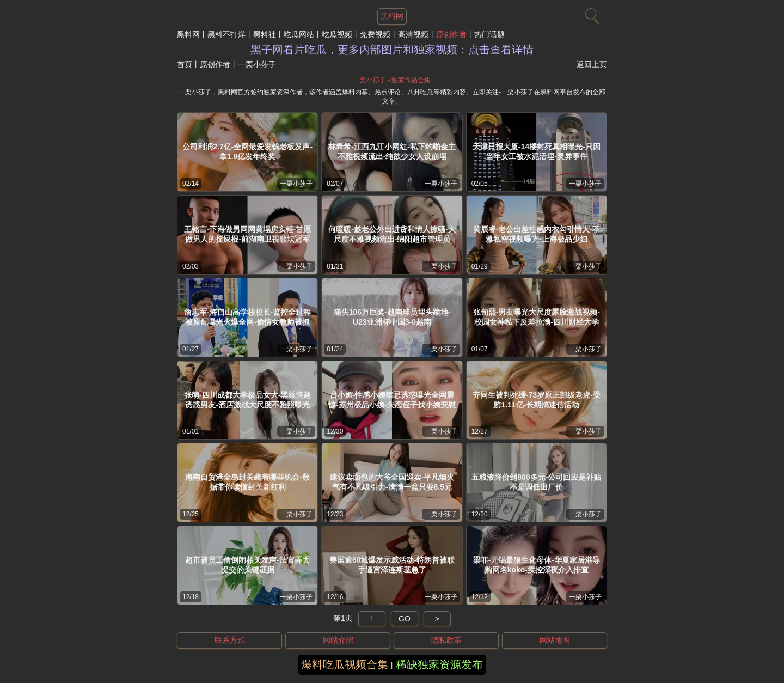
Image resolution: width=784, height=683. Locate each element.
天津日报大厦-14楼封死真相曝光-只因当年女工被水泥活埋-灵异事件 (537, 151)
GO (405, 619)
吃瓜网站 (299, 34)
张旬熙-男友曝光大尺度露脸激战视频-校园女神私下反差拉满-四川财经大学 (537, 317)
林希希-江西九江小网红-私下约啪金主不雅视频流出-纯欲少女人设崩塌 (392, 151)
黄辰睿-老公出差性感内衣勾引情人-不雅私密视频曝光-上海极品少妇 (537, 234)
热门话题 (489, 34)
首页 (185, 64)
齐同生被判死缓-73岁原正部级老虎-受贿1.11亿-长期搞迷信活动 (537, 400)
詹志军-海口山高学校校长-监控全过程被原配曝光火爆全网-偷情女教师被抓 (247, 317)
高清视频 (413, 34)
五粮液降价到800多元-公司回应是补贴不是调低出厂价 (536, 482)
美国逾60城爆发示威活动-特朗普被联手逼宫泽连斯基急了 (392, 565)
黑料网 (188, 34)
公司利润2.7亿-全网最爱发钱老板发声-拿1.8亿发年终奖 (247, 151)
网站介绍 (338, 640)
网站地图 (555, 640)
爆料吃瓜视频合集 (345, 664)
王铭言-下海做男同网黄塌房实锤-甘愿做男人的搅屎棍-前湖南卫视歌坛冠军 (247, 234)
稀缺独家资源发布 (439, 664)
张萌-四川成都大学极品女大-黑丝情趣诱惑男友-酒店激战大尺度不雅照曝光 (247, 400)
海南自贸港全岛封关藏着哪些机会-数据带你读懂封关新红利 (247, 482)
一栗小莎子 (296, 184)
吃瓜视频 (337, 34)
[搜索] (591, 14)
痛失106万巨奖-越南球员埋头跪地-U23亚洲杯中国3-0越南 (392, 317)
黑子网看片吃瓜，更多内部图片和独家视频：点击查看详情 (392, 50)
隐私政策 (446, 640)
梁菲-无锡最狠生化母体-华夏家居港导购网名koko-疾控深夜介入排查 (537, 565)
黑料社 (265, 34)
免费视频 (375, 34)
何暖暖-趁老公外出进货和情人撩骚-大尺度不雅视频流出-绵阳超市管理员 (392, 234)
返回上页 (592, 64)
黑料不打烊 (226, 34)
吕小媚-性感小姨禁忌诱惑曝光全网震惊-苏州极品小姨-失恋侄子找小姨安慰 (392, 400)
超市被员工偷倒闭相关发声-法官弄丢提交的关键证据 (247, 565)
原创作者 (451, 34)
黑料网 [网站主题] (392, 16)
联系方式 (230, 640)
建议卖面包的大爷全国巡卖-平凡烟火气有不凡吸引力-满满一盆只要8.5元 (392, 482)
